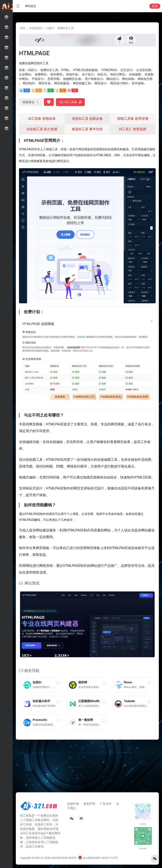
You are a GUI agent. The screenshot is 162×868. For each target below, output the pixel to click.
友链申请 (73, 804)
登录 (155, 6)
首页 (23, 28)
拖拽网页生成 (72, 79)
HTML (65, 70)
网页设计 (100, 83)
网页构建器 (62, 83)
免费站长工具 (66, 28)
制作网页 (56, 74)
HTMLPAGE (109, 70)
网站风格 (128, 79)
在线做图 (135, 74)
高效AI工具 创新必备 (87, 119)
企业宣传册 (144, 70)
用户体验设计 (94, 79)
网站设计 (112, 79)
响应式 (102, 74)
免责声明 (89, 804)
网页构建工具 (82, 83)
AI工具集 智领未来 (42, 119)
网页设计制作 (119, 83)
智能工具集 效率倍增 (133, 119)
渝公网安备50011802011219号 (98, 858)
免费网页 (40, 74)
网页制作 (29, 83)
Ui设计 (51, 28)
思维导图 (53, 79)
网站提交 (31, 6)
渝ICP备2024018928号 (64, 858)
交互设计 (126, 70)
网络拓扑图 (145, 79)
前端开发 (72, 74)
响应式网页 (118, 74)
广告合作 (106, 804)
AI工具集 (45, 858)
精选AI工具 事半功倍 (87, 129)
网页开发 (45, 83)
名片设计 (88, 74)
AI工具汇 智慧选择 (133, 129)
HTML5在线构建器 (85, 70)
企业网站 (25, 74)
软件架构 (138, 83)
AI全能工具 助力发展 (42, 129)
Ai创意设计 (36, 28)
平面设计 (38, 79)
